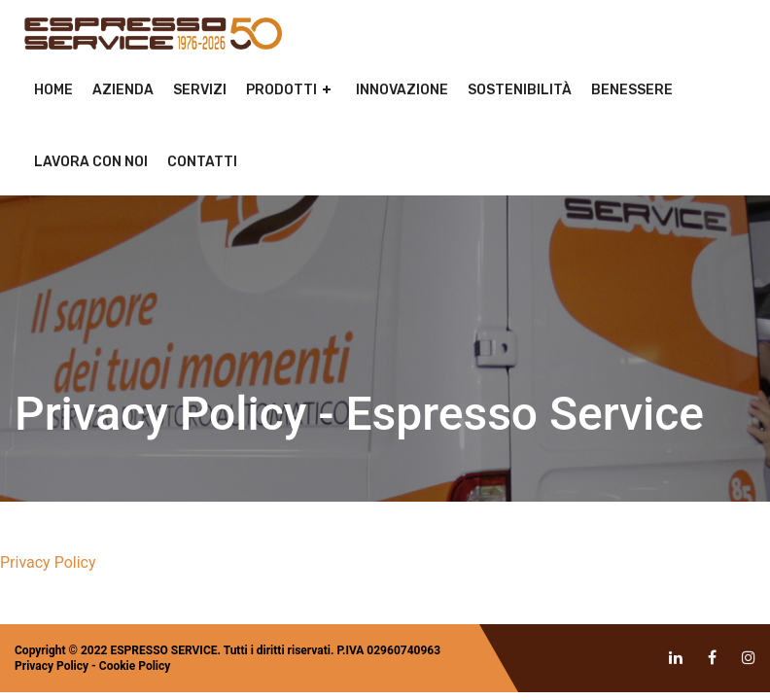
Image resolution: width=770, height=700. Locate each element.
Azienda (123, 90)
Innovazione (402, 90)
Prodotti (281, 90)
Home (53, 90)
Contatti (202, 162)
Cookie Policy (135, 666)
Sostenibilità (520, 90)
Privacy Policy (48, 562)
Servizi (200, 90)
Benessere (632, 90)
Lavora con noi (91, 162)
